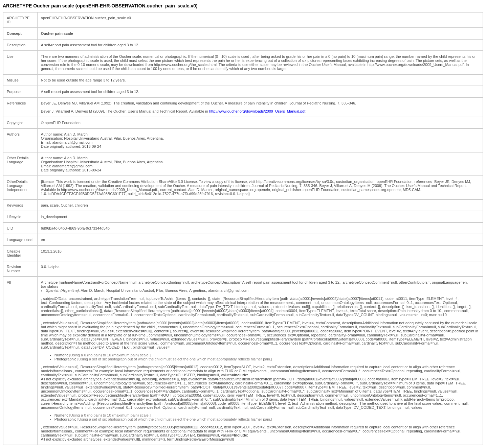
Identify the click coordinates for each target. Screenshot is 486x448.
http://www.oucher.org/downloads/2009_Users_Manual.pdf (257, 111)
